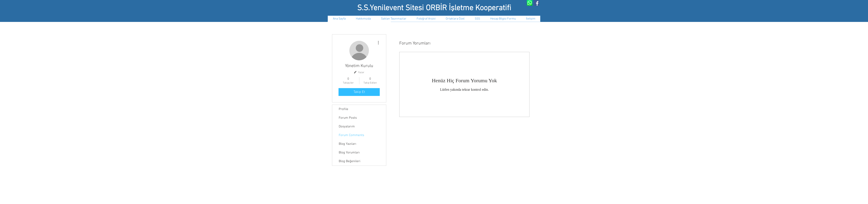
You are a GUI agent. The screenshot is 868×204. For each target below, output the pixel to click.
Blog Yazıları (348, 144)
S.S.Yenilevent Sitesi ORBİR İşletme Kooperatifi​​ (434, 8)
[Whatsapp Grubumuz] (530, 3)
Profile (344, 109)
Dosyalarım (347, 127)
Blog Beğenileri (350, 161)
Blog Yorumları (349, 153)
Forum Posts (348, 118)
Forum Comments (351, 135)
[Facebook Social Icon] (537, 3)
